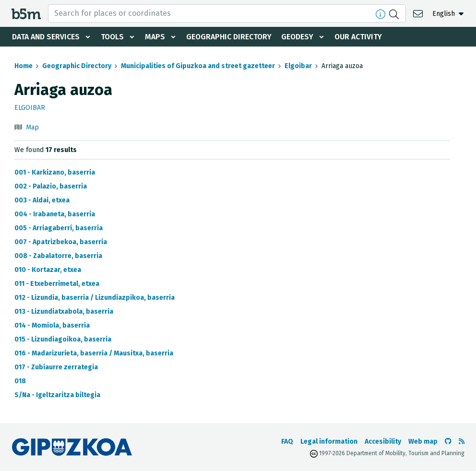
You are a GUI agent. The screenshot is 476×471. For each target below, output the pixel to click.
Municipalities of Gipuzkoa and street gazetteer (198, 66)
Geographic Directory (231, 37)
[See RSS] (462, 442)
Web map (423, 442)
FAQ (287, 442)
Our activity (362, 37)
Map (32, 127)
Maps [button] (156, 37)
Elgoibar (298, 66)
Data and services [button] (46, 37)
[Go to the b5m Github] (448, 442)
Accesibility (383, 442)
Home (24, 66)
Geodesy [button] (300, 37)
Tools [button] (113, 37)
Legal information (329, 442)
